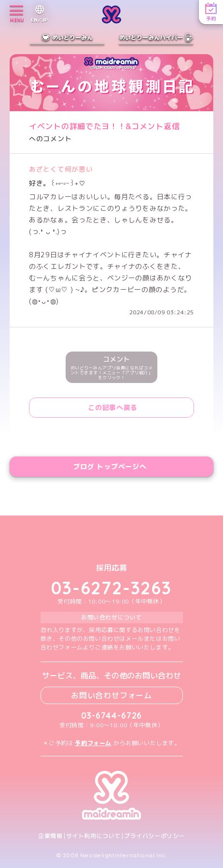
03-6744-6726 (112, 715)
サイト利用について (93, 836)
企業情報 (50, 836)
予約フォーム (93, 743)
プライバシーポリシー (154, 836)
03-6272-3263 (111, 588)
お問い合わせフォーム (111, 695)
